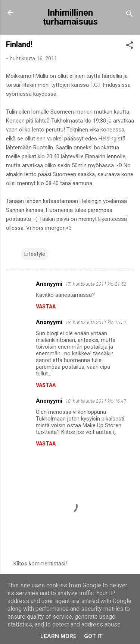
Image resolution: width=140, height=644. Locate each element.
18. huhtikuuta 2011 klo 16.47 (96, 401)
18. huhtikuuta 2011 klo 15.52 (96, 322)
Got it (93, 636)
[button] (130, 46)
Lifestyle (35, 254)
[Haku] (130, 15)
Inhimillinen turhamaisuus (70, 17)
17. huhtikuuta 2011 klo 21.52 (96, 284)
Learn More (58, 636)
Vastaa (46, 307)
